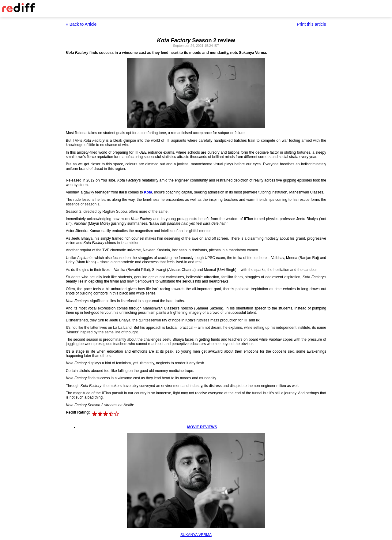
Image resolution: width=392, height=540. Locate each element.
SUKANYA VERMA (196, 535)
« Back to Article (81, 24)
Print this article (311, 24)
